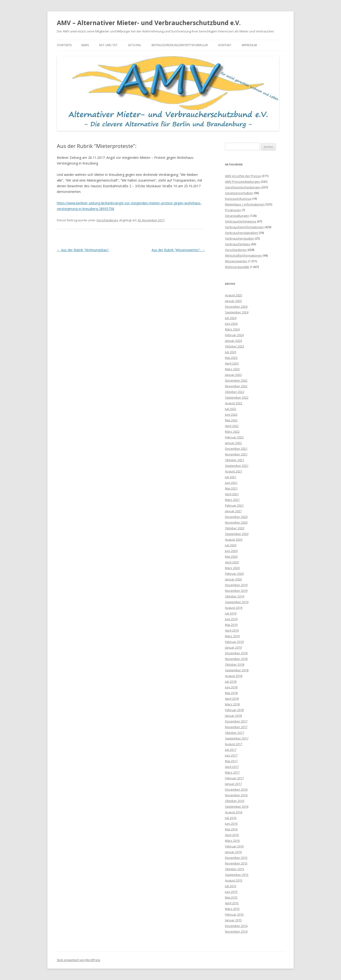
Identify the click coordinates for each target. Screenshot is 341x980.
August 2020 (234, 539)
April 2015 (232, 903)
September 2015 (237, 875)
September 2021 (237, 466)
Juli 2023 (231, 352)
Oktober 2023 (235, 346)
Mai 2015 (231, 897)
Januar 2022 (233, 443)
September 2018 (237, 670)
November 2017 (236, 727)
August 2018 (234, 676)
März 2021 (232, 500)
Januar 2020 (233, 579)
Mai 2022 (231, 420)
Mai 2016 (231, 829)
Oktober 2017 (235, 733)
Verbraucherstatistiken (242, 233)
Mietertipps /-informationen (245, 204)
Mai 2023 (231, 358)
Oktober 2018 (235, 664)
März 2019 (232, 636)
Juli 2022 (231, 409)
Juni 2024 (231, 324)
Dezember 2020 (236, 517)
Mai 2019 (231, 625)
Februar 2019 (234, 642)
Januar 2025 (233, 301)
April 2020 (232, 562)
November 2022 (236, 386)
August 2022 (234, 403)
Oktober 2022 (235, 392)
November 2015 (236, 863)
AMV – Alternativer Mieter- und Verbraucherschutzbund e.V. (149, 23)
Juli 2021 (231, 477)
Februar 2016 (234, 846)
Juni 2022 (231, 414)
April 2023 (232, 363)
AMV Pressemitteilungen (242, 182)
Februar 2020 (234, 574)
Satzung (135, 45)
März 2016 (232, 841)
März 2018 (232, 704)
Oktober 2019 (235, 596)
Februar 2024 (234, 335)
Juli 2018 (231, 682)
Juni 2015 (231, 892)
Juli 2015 (231, 886)
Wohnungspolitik (237, 267)
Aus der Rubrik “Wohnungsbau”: (83, 250)
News (85, 45)
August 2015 (234, 880)
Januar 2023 (233, 375)
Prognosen (233, 210)
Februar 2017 (234, 778)
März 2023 (232, 369)
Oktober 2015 (235, 869)
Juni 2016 (231, 824)
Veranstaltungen (237, 216)
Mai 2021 (231, 488)
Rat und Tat (108, 45)
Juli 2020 (231, 545)
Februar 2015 (234, 914)
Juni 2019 (231, 619)
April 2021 (232, 494)
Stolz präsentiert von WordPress (79, 960)
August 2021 (234, 471)
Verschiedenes (107, 220)
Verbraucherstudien (240, 238)
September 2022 (237, 397)
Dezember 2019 (236, 585)
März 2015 (232, 909)
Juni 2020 (231, 551)
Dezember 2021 (236, 449)
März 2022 (232, 432)
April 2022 (232, 426)
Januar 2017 (233, 784)
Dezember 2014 (236, 926)
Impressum (249, 45)
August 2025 (234, 295)
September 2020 (237, 534)
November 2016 (236, 795)
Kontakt (225, 45)
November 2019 (236, 591)
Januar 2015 (233, 920)
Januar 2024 (233, 341)
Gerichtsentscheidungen (243, 187)
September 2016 (237, 806)
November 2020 (236, 522)
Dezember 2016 (236, 789)
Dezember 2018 (236, 653)
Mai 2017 (231, 761)
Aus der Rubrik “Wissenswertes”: (178, 250)
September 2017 (237, 738)
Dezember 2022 (236, 380)
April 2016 (232, 835)
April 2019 (232, 630)
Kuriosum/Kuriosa (238, 199)
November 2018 (236, 659)
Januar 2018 (233, 716)
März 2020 (232, 568)
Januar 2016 (233, 852)
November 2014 (236, 931)
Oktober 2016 (235, 801)
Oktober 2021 (235, 460)
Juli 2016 (231, 818)
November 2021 (236, 454)
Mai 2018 (231, 693)
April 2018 (232, 699)
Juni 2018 (231, 687)
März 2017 (232, 772)
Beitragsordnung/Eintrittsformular (180, 45)
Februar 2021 (234, 505)
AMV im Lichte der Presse (243, 176)
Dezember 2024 (236, 307)
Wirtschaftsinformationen (243, 255)
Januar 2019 (233, 647)
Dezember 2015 (236, 858)
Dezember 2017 (236, 721)
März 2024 (232, 329)
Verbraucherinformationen (244, 227)
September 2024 (237, 312)
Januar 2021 (233, 511)
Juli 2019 (231, 613)
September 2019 (237, 602)
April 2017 (232, 767)
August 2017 (234, 744)
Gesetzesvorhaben (239, 193)
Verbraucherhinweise (241, 221)
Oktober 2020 (235, 528)
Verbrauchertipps (238, 244)
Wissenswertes (236, 261)
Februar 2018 (234, 710)
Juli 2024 (231, 318)
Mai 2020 (231, 557)
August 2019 (234, 608)
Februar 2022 (234, 437)
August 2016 (234, 812)
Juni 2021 (231, 483)
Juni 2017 (231, 755)
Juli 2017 (231, 750)
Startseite (64, 45)
